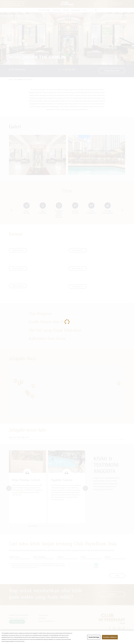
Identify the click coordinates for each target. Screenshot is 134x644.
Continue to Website (110, 637)
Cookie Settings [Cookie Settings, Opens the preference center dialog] (94, 637)
